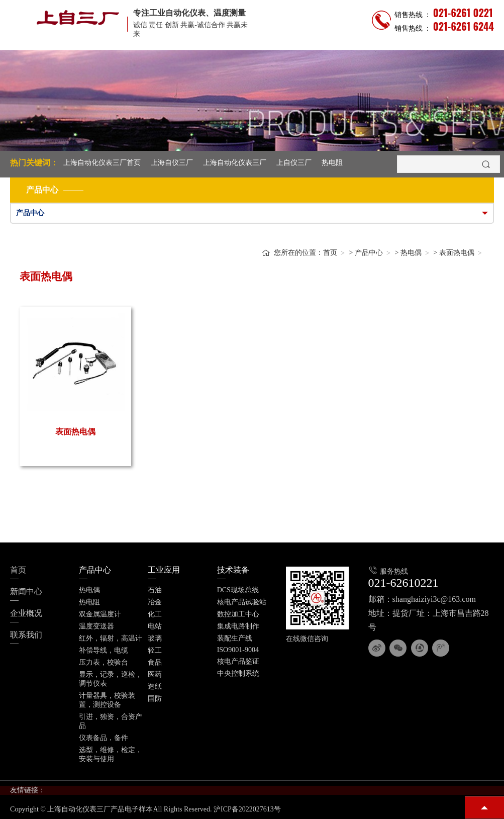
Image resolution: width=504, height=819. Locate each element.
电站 (155, 626)
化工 (155, 614)
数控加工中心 (238, 614)
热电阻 (332, 163)
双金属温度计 (100, 614)
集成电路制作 (238, 626)
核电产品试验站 (242, 602)
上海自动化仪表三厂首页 (102, 163)
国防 (155, 699)
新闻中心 (26, 592)
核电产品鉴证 (238, 661)
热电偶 (411, 253)
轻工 (155, 650)
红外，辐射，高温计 (111, 638)
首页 (330, 253)
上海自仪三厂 (172, 163)
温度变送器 (96, 626)
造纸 (155, 687)
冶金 (155, 602)
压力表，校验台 (104, 662)
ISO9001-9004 (238, 650)
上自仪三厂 (294, 163)
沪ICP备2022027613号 (247, 809)
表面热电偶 (457, 253)
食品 (155, 662)
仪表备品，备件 (104, 738)
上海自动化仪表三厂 (235, 163)
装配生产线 (235, 638)
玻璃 (155, 638)
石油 (155, 590)
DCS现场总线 (238, 590)
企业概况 (26, 613)
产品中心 (369, 253)
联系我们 (26, 635)
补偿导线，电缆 (104, 650)
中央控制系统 (238, 673)
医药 (155, 674)
